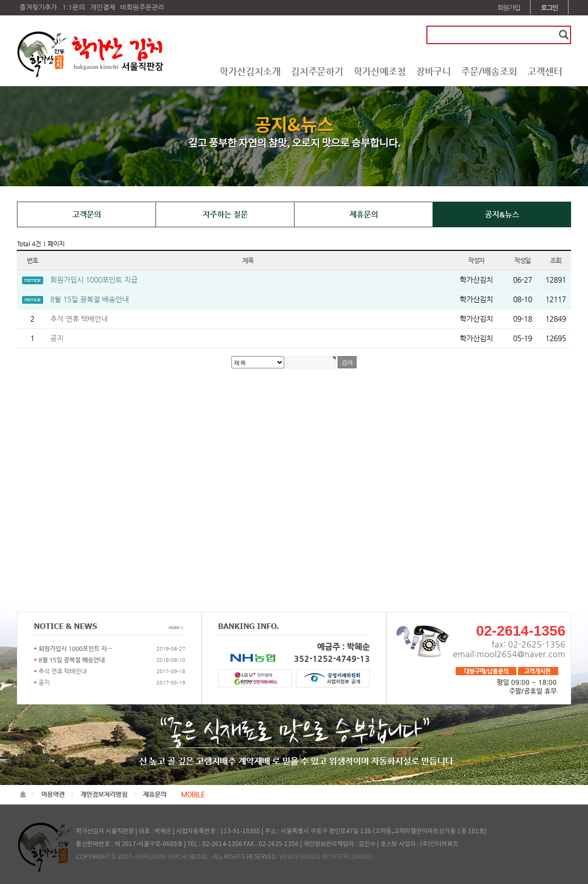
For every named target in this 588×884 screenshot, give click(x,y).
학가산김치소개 (250, 71)
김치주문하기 (317, 71)
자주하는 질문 (225, 214)
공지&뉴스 (502, 214)
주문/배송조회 (489, 71)
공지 (57, 338)
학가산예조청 (380, 71)
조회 (555, 260)
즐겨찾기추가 (38, 7)
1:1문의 (73, 7)
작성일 (522, 260)
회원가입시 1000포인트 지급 (94, 280)
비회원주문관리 (142, 7)
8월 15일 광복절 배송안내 (90, 299)
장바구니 (434, 71)
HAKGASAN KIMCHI (161, 857)
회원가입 (509, 8)
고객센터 (545, 71)
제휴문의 (364, 214)
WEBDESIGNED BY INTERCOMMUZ (326, 857)
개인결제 (102, 7)
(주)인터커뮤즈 (439, 844)
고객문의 (87, 214)
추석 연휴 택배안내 (79, 319)
